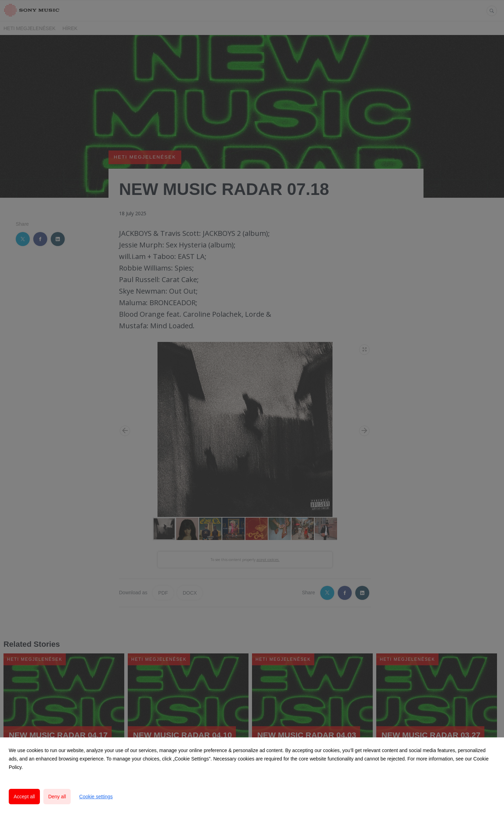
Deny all (57, 797)
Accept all (24, 797)
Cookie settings (96, 797)
